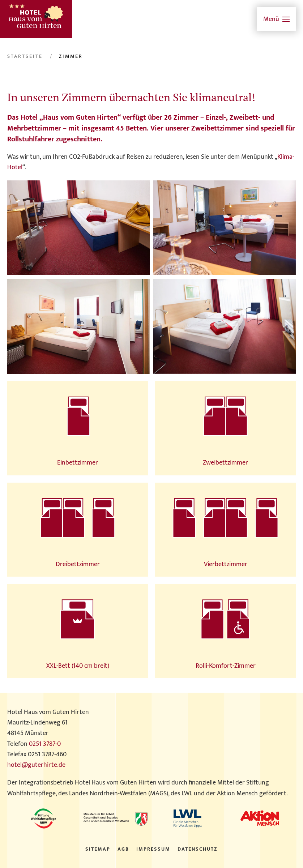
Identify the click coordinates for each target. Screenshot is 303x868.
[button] (277, 19)
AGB (123, 849)
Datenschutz (198, 849)
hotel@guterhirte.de (36, 765)
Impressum (153, 849)
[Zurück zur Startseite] (36, 19)
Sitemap (98, 849)
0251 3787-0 (45, 744)
